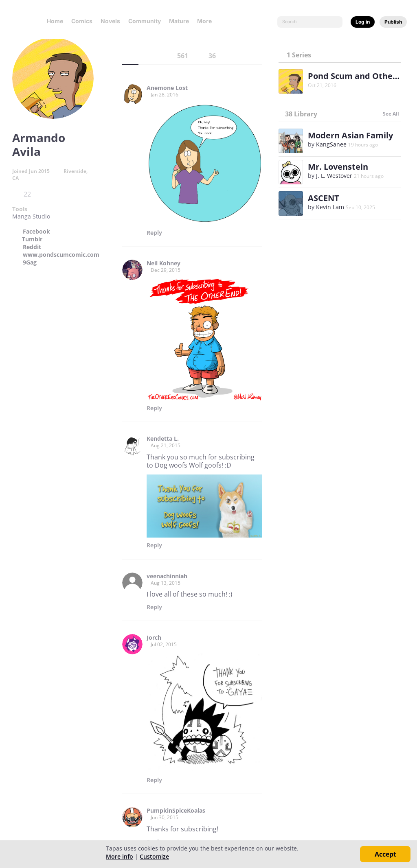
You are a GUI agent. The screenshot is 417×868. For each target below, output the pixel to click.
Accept (385, 854)
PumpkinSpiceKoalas (176, 811)
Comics (82, 21)
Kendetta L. (163, 439)
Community (145, 21)
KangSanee (331, 144)
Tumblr (32, 239)
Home (55, 21)
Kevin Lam (330, 207)
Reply (154, 233)
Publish (393, 22)
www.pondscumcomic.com (61, 255)
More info (120, 856)
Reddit (32, 247)
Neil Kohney (164, 263)
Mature (179, 21)
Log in (363, 22)
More (207, 21)
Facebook (36, 232)
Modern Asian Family (350, 135)
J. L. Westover (334, 176)
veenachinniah (167, 576)
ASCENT (324, 198)
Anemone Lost (167, 88)
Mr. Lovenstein (338, 167)
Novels (110, 21)
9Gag (30, 262)
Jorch (154, 638)
